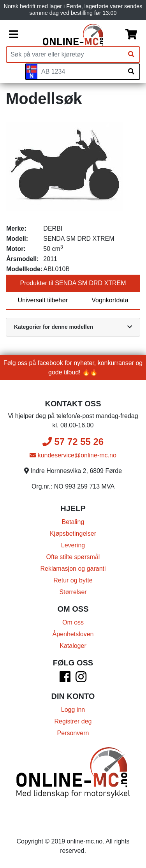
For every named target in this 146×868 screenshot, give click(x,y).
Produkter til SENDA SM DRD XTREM (73, 283)
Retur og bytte (73, 580)
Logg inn (73, 710)
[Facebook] (65, 679)
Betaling (73, 522)
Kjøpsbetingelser (73, 534)
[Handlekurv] (131, 35)
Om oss (73, 622)
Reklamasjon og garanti (73, 569)
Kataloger (73, 646)
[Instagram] (81, 679)
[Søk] (131, 55)
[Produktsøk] (65, 55)
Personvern (73, 733)
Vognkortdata (110, 300)
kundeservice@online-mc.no (73, 455)
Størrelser (73, 592)
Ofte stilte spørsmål (73, 557)
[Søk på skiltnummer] (131, 72)
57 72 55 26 (73, 442)
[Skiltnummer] (80, 72)
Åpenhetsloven (73, 634)
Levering (73, 545)
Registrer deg (73, 721)
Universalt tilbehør (43, 300)
